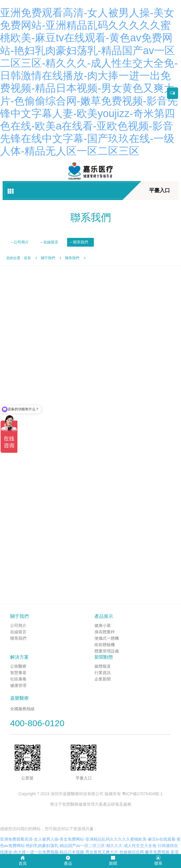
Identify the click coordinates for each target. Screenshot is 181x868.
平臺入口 (160, 190)
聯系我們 (80, 242)
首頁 (27, 258)
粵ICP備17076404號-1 (142, 794)
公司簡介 (21, 242)
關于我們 (48, 258)
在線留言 (51, 242)
